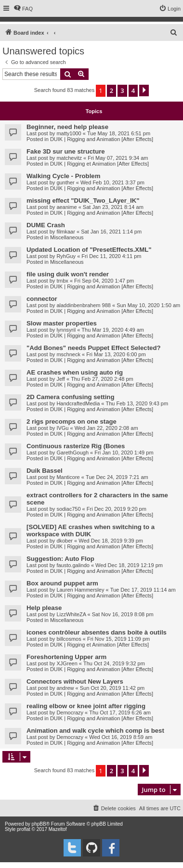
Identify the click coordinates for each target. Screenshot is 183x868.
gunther (65, 182)
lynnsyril (66, 330)
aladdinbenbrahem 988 (84, 305)
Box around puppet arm (62, 583)
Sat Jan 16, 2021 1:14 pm (111, 232)
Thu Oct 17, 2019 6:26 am (120, 713)
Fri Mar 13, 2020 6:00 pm (116, 354)
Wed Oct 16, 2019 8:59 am (121, 737)
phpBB (39, 824)
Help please (44, 608)
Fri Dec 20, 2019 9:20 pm (117, 509)
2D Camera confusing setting (70, 397)
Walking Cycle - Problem (63, 176)
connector (42, 299)
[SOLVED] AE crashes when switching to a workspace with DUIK (91, 531)
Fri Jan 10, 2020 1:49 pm (124, 453)
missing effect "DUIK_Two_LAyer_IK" (83, 201)
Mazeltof (58, 829)
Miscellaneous (67, 237)
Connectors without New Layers (75, 681)
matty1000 (69, 133)
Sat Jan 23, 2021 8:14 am (113, 207)
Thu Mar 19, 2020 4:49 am (113, 330)
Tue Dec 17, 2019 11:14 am (143, 590)
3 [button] (122, 91)
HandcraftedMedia (78, 403)
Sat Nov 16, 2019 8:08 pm (123, 614)
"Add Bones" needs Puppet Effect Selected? (94, 348)
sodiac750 (68, 509)
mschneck (68, 354)
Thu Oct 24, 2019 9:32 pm (114, 663)
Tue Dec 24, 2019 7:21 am (117, 477)
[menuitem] (23, 9)
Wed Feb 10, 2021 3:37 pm (112, 182)
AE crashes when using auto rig (75, 372)
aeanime (66, 207)
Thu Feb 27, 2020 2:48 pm (102, 379)
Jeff (61, 379)
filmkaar (66, 232)
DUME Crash (46, 225)
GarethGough (72, 453)
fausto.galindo (73, 565)
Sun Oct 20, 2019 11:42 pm (112, 688)
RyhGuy (66, 256)
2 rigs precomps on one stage (72, 421)
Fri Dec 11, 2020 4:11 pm (111, 256)
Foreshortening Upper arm (66, 657)
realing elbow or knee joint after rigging (86, 706)
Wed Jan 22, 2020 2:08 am (106, 428)
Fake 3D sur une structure (66, 151)
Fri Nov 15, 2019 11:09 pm (118, 639)
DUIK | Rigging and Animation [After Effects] (102, 139)
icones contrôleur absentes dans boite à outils (97, 632)
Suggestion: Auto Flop (60, 559)
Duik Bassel (45, 471)
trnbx (62, 281)
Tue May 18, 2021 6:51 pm (119, 133)
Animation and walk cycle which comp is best (95, 731)
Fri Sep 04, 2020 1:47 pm (104, 281)
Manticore (68, 477)
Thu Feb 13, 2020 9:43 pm (137, 403)
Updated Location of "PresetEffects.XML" (89, 250)
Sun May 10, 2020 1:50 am (148, 305)
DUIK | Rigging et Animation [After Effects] (99, 164)
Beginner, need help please (67, 127)
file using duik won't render (68, 274)
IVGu (62, 428)
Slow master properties (62, 323)
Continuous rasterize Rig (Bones (76, 446)
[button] (144, 91)
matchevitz (69, 158)
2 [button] (111, 91)
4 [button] (133, 91)
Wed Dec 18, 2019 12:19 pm (129, 565)
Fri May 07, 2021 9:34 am (118, 158)
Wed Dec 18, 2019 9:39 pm (111, 541)
